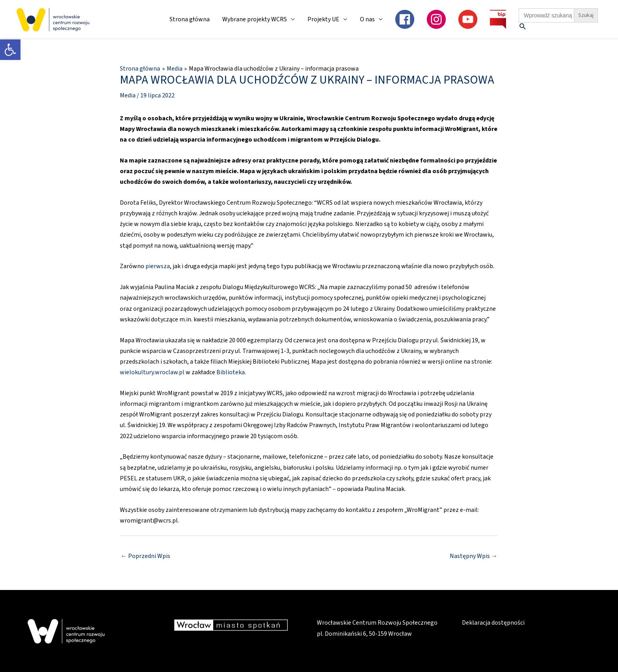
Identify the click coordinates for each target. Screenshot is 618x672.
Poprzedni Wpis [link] (145, 556)
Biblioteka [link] (231, 372)
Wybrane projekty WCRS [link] (255, 19)
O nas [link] (367, 19)
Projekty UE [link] (323, 19)
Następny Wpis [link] (474, 556)
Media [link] (128, 95)
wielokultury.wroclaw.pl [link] (152, 372)
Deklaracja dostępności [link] (493, 623)
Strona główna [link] (190, 19)
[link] (10, 50)
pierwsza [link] (158, 266)
